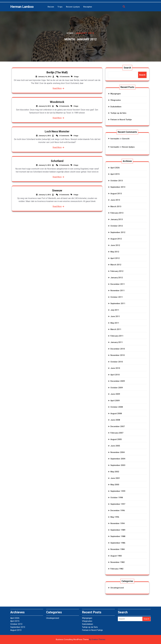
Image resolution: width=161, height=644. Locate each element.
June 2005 (115, 446)
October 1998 (117, 498)
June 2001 (115, 478)
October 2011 (117, 297)
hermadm (115, 139)
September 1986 (118, 543)
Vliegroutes (116, 100)
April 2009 (115, 401)
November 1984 (118, 549)
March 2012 (116, 265)
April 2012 (115, 258)
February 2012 (117, 271)
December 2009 (118, 381)
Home (70, 33)
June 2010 (115, 368)
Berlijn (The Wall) (57, 72)
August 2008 (116, 414)
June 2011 (115, 316)
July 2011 (115, 310)
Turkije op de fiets (118, 113)
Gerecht (126, 139)
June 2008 (115, 420)
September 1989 (118, 530)
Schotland (57, 161)
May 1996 (115, 517)
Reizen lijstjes (73, 7)
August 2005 (116, 439)
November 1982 (118, 562)
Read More (57, 88)
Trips (60, 7)
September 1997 (118, 504)
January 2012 (117, 278)
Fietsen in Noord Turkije (121, 120)
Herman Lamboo (22, 7)
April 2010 (115, 375)
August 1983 (116, 556)
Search (127, 68)
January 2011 (117, 342)
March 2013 (116, 207)
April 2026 (115, 168)
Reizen (51, 7)
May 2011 (115, 323)
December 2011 (118, 284)
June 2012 (115, 245)
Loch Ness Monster (57, 131)
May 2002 (115, 472)
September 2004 (118, 459)
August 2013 (116, 194)
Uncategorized (117, 588)
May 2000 (115, 485)
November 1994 (118, 523)
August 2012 (116, 239)
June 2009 (115, 394)
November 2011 (118, 291)
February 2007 (117, 433)
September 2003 (118, 465)
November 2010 (118, 355)
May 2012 (115, 252)
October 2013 (117, 181)
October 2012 (117, 226)
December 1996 (118, 510)
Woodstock (57, 102)
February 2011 (117, 336)
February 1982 (117, 569)
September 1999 (118, 491)
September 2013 (118, 187)
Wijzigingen (116, 94)
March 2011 (116, 329)
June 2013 (115, 200)
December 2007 (118, 426)
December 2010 (118, 349)
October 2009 (117, 388)
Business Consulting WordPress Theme (81, 639)
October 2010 (117, 362)
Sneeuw (57, 190)
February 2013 (117, 213)
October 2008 (117, 407)
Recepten (88, 7)
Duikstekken (116, 107)
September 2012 (118, 232)
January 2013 (117, 219)
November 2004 (118, 452)
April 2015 (115, 174)
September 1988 (118, 536)
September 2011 (118, 303)
